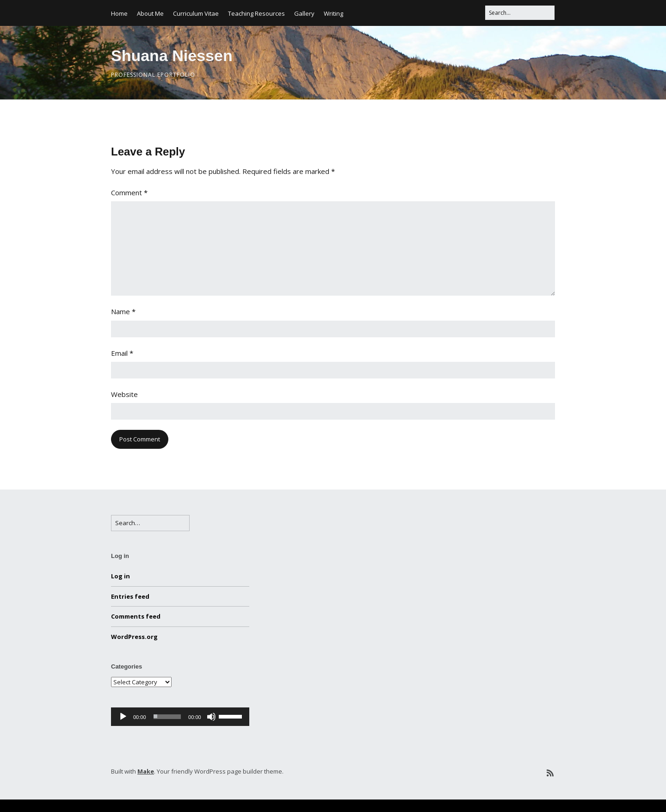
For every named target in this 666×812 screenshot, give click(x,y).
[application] (180, 717)
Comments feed (136, 616)
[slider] (167, 717)
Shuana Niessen (172, 56)
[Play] (123, 717)
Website (124, 394)
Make (146, 771)
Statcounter (24, 806)
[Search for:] (520, 13)
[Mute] (211, 717)
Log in (120, 576)
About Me (150, 13)
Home (119, 13)
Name (123, 311)
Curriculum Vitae (196, 13)
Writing (333, 13)
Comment (129, 192)
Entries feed (130, 596)
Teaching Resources (256, 13)
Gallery (304, 13)
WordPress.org (134, 637)
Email (122, 353)
